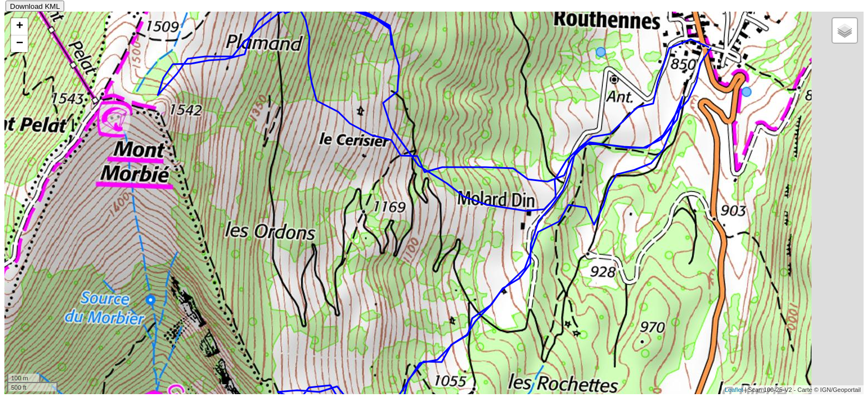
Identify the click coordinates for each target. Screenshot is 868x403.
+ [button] (20, 27)
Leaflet (734, 390)
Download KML (35, 6)
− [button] (20, 44)
